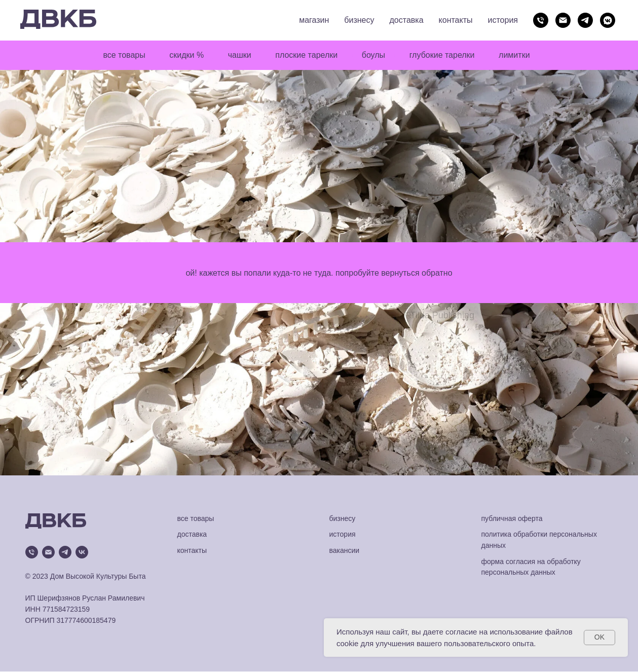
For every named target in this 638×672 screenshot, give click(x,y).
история (503, 20)
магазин (314, 20)
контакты (456, 20)
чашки (239, 55)
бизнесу (359, 20)
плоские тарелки (306, 55)
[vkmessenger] (608, 20)
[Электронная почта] (563, 20)
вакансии (345, 550)
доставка (407, 20)
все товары (123, 55)
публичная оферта (512, 518)
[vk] (82, 552)
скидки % (186, 55)
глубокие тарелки (443, 55)
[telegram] (585, 20)
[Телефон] (541, 20)
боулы (373, 55)
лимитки (515, 55)
